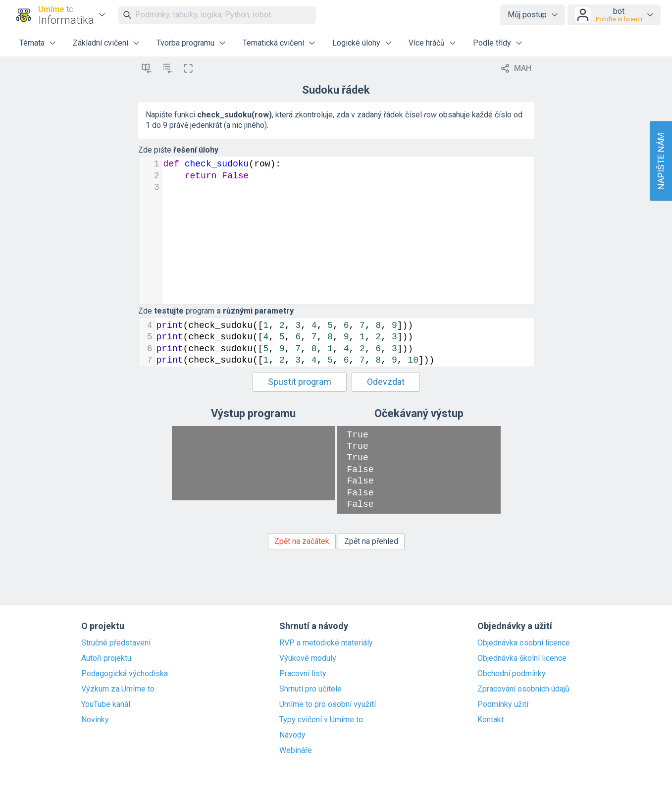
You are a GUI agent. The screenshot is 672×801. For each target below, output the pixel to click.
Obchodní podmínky (512, 674)
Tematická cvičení (273, 43)
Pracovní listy (303, 674)
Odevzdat (386, 382)
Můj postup (527, 15)
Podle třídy (492, 43)
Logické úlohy (356, 43)
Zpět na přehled (371, 541)
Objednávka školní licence (522, 658)
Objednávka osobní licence (524, 643)
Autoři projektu (106, 658)
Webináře (296, 750)
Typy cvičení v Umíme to (321, 720)
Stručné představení (116, 643)
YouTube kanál (106, 704)
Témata (32, 43)
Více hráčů (427, 43)
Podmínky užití (503, 704)
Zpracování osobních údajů (523, 689)
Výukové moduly (308, 658)
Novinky (95, 720)
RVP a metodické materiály (326, 643)
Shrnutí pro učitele (310, 689)
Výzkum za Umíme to (118, 689)
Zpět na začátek (302, 541)
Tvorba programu (185, 43)
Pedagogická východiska (125, 674)
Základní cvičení (101, 43)
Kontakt (491, 720)
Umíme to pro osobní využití (328, 704)
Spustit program (300, 382)
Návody (292, 735)
